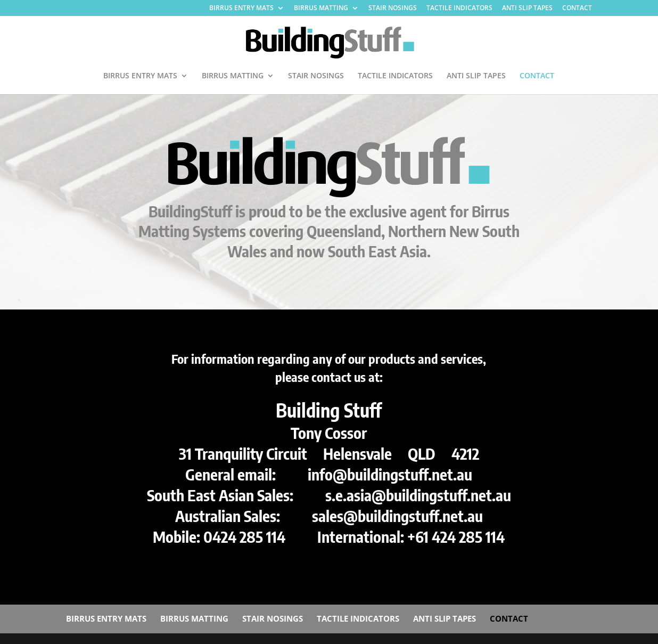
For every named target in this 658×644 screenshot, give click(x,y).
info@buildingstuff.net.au (390, 474)
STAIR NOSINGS (393, 9)
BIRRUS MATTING (321, 9)
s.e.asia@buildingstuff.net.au (418, 495)
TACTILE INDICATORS (459, 9)
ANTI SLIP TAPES (527, 9)
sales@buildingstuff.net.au (397, 516)
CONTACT (577, 9)
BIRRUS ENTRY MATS (241, 9)
